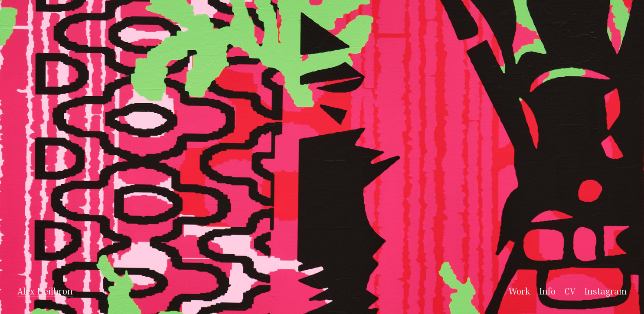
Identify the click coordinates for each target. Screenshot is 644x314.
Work (521, 291)
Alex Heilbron (45, 291)
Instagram (605, 291)
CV (571, 291)
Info (548, 291)
